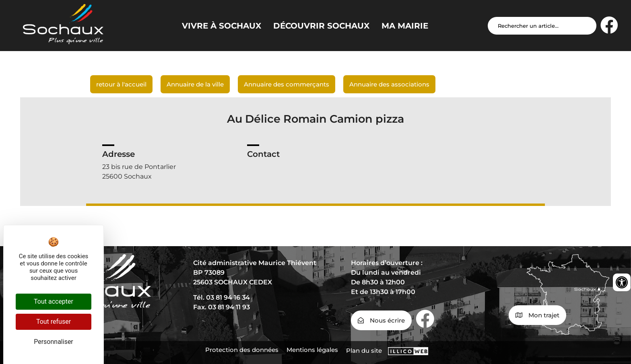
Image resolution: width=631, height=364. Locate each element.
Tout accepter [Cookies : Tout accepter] (54, 301)
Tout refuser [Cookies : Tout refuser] (54, 322)
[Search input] (542, 26)
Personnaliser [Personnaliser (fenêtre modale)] (54, 342)
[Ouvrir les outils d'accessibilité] (622, 282)
